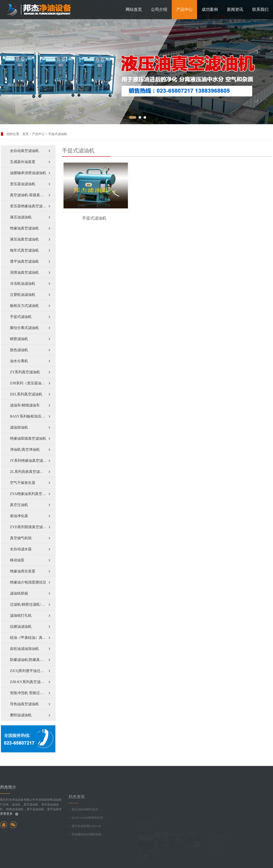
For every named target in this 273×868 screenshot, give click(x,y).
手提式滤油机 (58, 134)
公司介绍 (159, 9)
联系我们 (260, 9)
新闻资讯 (235, 9)
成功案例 (210, 9)
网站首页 (134, 9)
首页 (26, 134)
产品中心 (184, 9)
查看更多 (9, 850)
